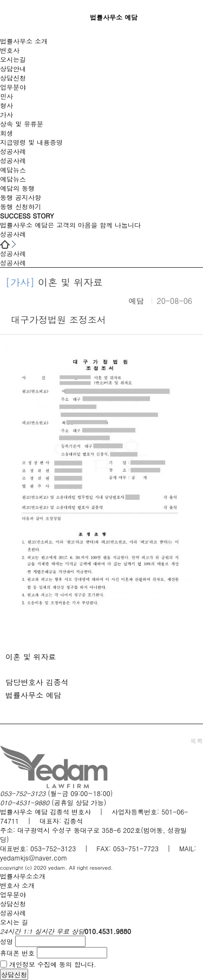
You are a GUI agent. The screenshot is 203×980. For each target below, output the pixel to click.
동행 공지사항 (21, 197)
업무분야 (13, 87)
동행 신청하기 (21, 206)
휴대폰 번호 (17, 953)
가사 (6, 114)
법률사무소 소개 (24, 41)
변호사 (10, 50)
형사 (6, 105)
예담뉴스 (13, 170)
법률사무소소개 (23, 876)
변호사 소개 (17, 885)
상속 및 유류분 (22, 124)
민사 (6, 96)
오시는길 (13, 59)
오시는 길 (14, 922)
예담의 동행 (17, 188)
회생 (6, 133)
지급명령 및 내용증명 (31, 142)
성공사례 (13, 151)
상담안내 (13, 68)
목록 (197, 741)
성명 (6, 941)
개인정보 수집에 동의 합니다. (53, 964)
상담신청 (13, 78)
